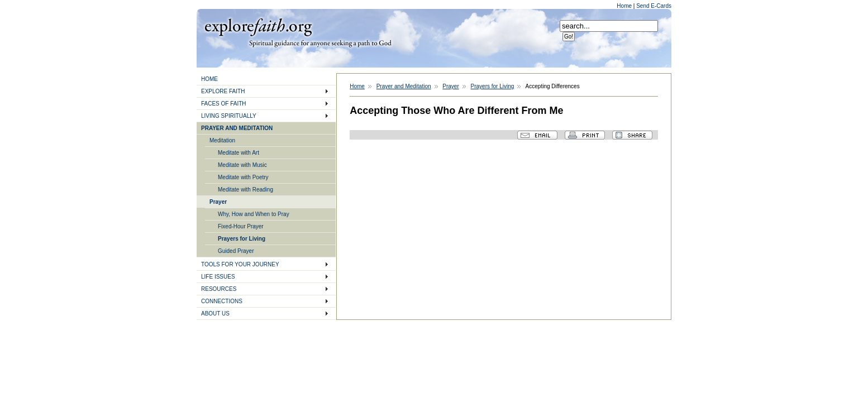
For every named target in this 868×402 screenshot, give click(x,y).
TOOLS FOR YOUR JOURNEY (240, 264)
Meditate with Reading (245, 190)
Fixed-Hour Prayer (241, 226)
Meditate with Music (242, 165)
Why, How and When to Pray (254, 214)
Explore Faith (258, 26)
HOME (209, 79)
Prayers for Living (242, 239)
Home (625, 6)
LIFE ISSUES (218, 277)
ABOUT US (215, 314)
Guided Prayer (236, 251)
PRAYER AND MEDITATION (237, 128)
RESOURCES (219, 289)
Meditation (222, 140)
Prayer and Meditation (404, 86)
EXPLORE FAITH (223, 91)
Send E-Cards (654, 6)
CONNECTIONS (222, 301)
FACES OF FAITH (224, 104)
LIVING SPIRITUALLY (229, 116)
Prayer (218, 202)
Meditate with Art (239, 153)
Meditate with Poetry (243, 177)
